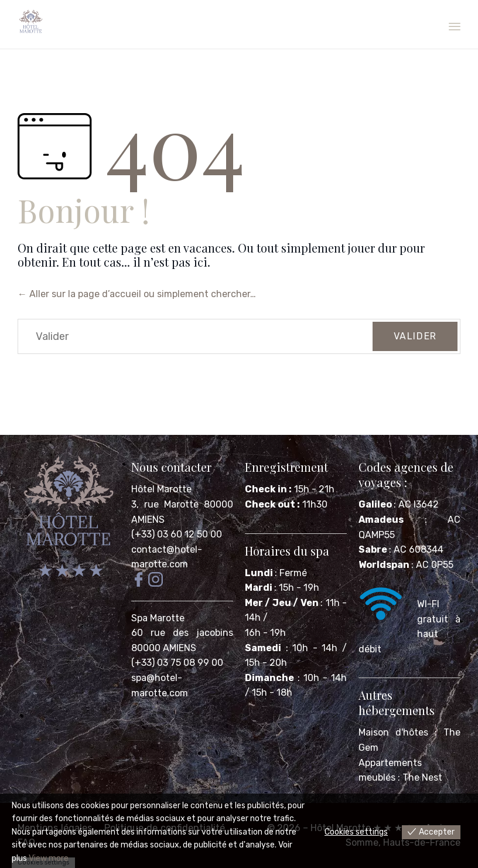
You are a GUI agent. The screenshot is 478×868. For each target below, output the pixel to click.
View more (49, 858)
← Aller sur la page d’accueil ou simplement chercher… (137, 294)
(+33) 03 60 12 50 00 (177, 534)
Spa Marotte (159, 618)
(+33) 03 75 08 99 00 (178, 663)
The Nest (422, 777)
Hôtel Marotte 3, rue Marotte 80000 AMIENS (182, 504)
